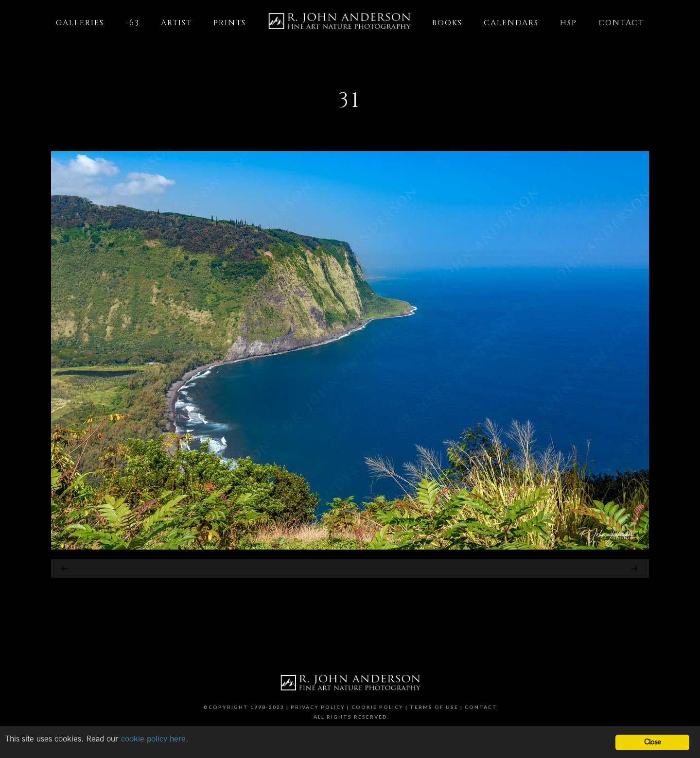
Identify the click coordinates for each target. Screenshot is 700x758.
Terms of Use (434, 707)
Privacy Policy (318, 707)
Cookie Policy (377, 707)
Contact (481, 707)
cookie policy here (153, 739)
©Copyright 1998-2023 (244, 707)
